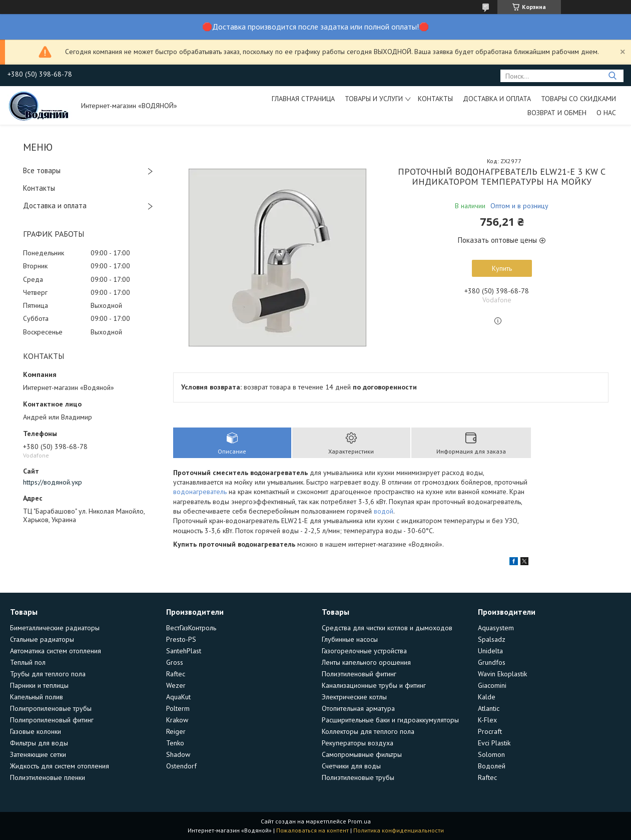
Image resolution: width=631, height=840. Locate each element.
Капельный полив (37, 697)
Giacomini (492, 685)
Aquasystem (496, 628)
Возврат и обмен (557, 113)
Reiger (176, 731)
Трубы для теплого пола (48, 674)
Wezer (176, 685)
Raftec (176, 674)
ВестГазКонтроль (191, 628)
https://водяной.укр (53, 482)
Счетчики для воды (351, 766)
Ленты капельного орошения (366, 662)
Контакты (435, 99)
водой (384, 511)
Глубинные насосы (350, 639)
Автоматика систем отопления (56, 651)
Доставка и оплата (497, 99)
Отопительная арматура (358, 708)
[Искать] (612, 76)
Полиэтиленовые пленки (48, 777)
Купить (502, 268)
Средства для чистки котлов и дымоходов (387, 628)
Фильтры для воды (39, 743)
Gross (175, 662)
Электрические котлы (354, 697)
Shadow (178, 754)
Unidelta (490, 651)
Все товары (42, 170)
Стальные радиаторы (42, 639)
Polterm (178, 708)
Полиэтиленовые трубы (358, 777)
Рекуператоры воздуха (358, 743)
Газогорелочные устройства (364, 651)
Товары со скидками (578, 99)
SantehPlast (184, 651)
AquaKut (178, 697)
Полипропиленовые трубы (51, 708)
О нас (606, 113)
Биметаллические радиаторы (55, 628)
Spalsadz (492, 639)
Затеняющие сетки (38, 754)
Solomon (491, 754)
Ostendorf (181, 766)
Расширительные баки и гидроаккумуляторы (390, 720)
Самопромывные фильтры (362, 754)
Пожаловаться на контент (312, 830)
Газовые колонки (36, 731)
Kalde (487, 697)
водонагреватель (200, 492)
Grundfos (492, 662)
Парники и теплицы (39, 685)
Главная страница (303, 99)
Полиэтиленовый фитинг (359, 674)
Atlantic (489, 708)
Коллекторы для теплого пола (368, 731)
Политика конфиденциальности (399, 830)
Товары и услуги (374, 99)
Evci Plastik (494, 743)
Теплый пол (28, 662)
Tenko (175, 743)
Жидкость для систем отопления (60, 766)
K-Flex (487, 720)
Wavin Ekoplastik (502, 674)
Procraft (490, 731)
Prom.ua (359, 821)
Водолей (492, 766)
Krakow (177, 720)
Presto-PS (181, 639)
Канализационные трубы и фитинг (374, 685)
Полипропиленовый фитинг (52, 720)
